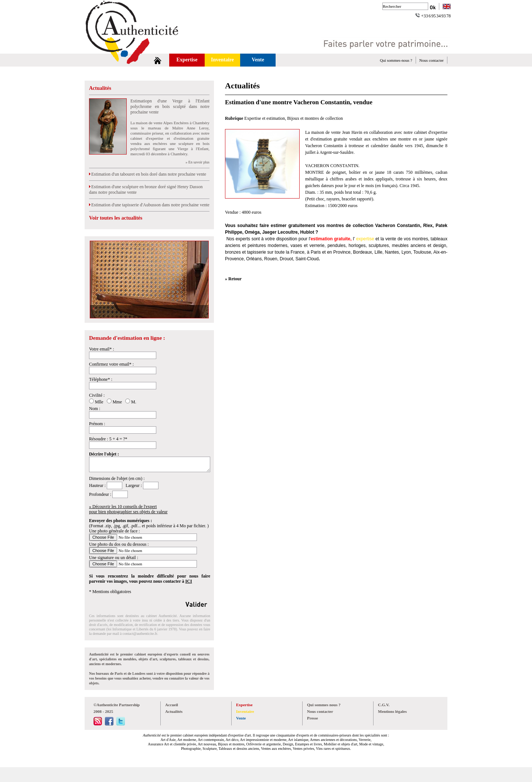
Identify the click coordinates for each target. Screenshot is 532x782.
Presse (313, 718)
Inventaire (222, 60)
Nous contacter (432, 60)
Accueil (172, 705)
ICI (189, 581)
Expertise (187, 60)
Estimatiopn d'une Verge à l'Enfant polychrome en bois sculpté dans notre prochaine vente (170, 106)
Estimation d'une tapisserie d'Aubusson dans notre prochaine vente (149, 205)
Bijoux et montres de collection (315, 118)
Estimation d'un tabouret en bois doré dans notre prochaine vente (148, 174)
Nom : (95, 409)
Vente (258, 60)
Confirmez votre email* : (111, 364)
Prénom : (97, 424)
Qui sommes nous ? (324, 705)
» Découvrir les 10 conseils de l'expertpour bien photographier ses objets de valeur (128, 509)
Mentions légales (392, 711)
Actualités (100, 88)
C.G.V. (384, 705)
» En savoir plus (197, 162)
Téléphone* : (101, 379)
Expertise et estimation (265, 118)
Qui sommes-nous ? (396, 60)
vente (391, 239)
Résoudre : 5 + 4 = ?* (108, 439)
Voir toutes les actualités (116, 218)
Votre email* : (102, 349)
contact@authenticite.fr (140, 634)
